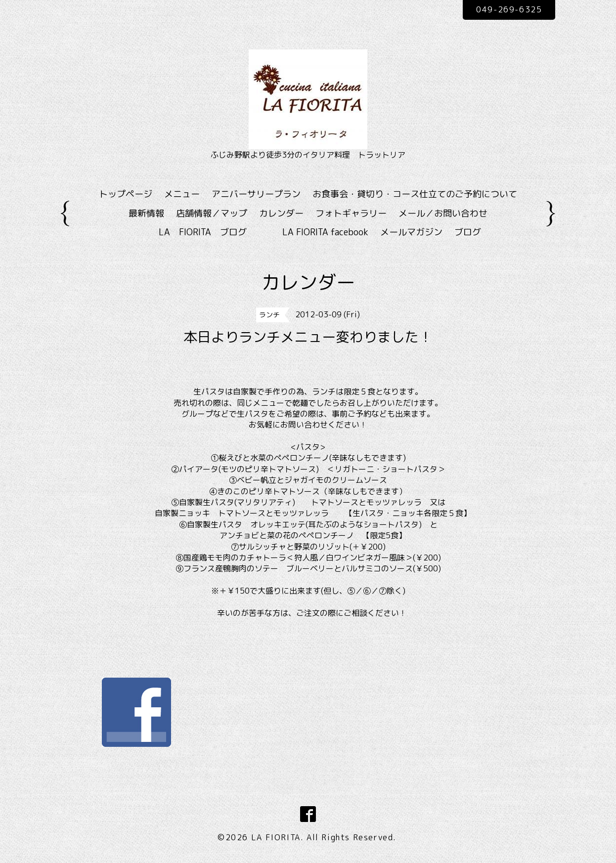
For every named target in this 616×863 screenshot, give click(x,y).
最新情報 (146, 213)
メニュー (182, 194)
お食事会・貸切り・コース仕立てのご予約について (415, 194)
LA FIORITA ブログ (217, 232)
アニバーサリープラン (256, 194)
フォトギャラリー (351, 213)
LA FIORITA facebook (325, 232)
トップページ (126, 194)
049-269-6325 (509, 9)
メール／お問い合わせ (443, 213)
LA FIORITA (276, 837)
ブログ (468, 232)
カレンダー (281, 213)
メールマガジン (411, 232)
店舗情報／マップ (212, 213)
